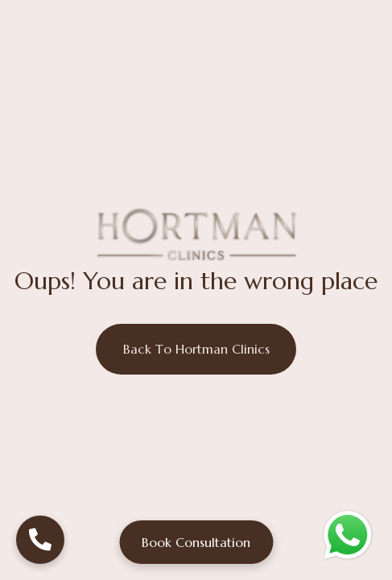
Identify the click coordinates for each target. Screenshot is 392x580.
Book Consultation (196, 542)
